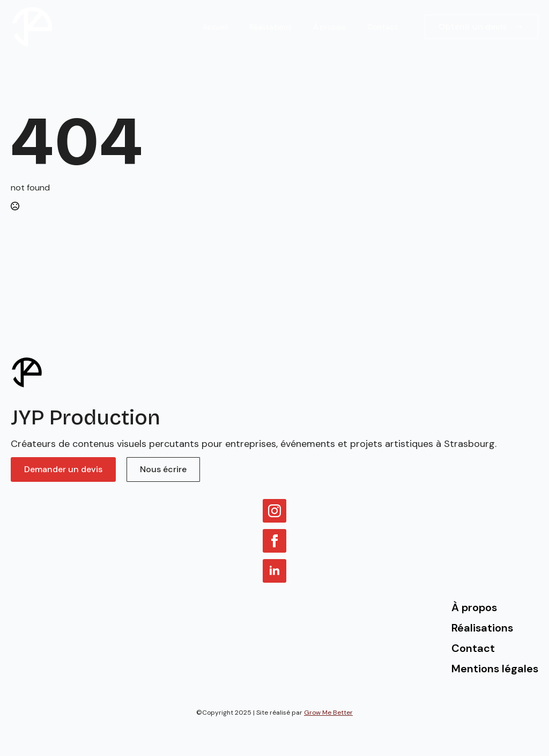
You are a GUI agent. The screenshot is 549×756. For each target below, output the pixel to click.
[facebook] (274, 541)
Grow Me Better (328, 713)
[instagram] (274, 511)
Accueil (215, 27)
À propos (329, 27)
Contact (383, 27)
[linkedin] (274, 571)
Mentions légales (495, 669)
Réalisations (270, 27)
